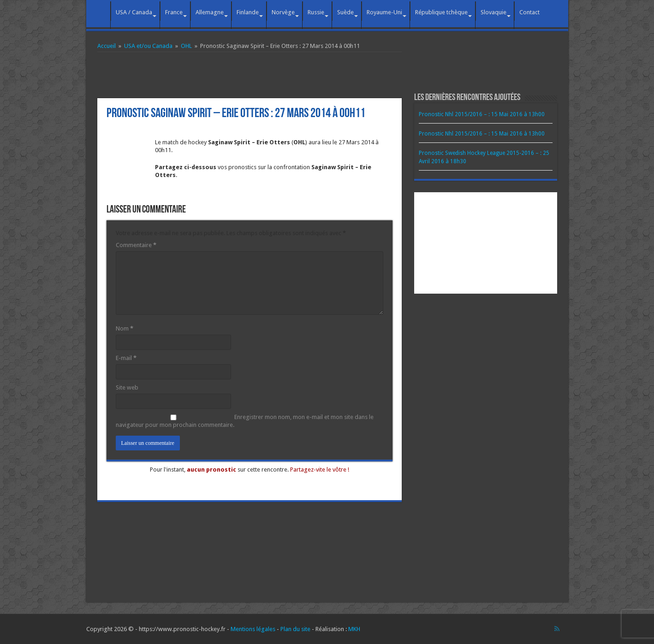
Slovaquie (493, 12)
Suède (345, 12)
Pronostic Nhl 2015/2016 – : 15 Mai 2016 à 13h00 (482, 114)
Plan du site (295, 629)
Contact (529, 12)
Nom (125, 328)
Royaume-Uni (384, 12)
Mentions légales (253, 629)
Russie (316, 12)
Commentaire (136, 245)
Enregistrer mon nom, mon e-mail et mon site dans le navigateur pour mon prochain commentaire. (245, 421)
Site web (127, 387)
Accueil (98, 11)
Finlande (248, 12)
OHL (186, 46)
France (174, 12)
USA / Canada (134, 12)
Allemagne (210, 12)
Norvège (283, 12)
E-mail (126, 358)
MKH (354, 629)
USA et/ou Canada (148, 46)
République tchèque (441, 12)
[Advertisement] (250, 75)
